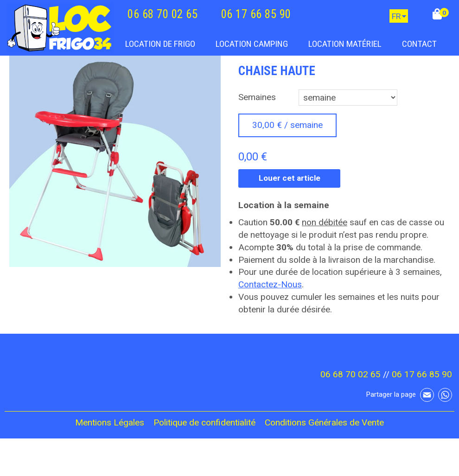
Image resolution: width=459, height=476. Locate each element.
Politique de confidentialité (204, 422)
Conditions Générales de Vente (324, 422)
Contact (419, 44)
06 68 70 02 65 (163, 14)
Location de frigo (160, 44)
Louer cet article (290, 178)
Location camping (252, 44)
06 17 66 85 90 (256, 14)
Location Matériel (345, 44)
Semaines (257, 97)
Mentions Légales (110, 422)
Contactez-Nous (270, 284)
